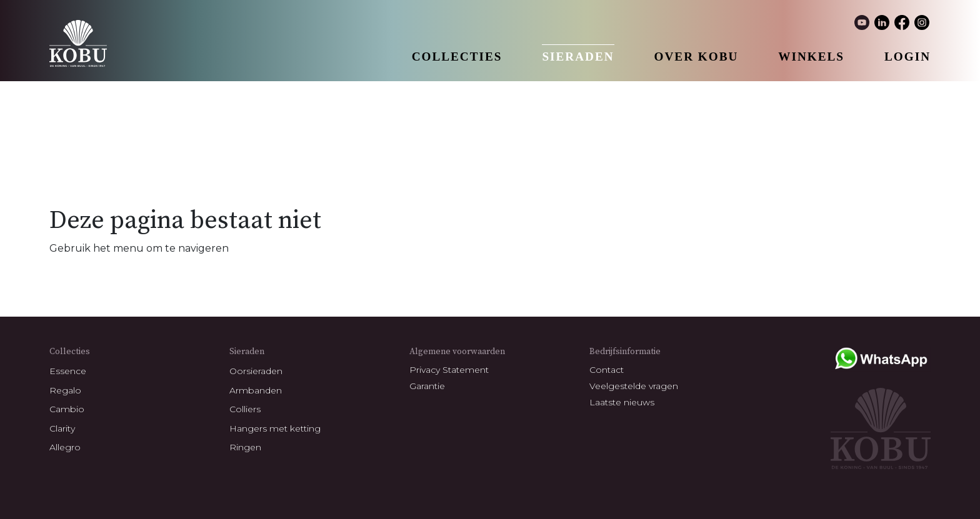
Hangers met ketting (275, 428)
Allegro (65, 447)
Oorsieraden (256, 371)
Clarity (62, 428)
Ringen (245, 447)
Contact (607, 370)
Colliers (245, 409)
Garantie (427, 386)
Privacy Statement (449, 370)
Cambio (67, 409)
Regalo (65, 390)
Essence (68, 371)
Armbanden (256, 390)
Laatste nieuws (622, 402)
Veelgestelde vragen (634, 386)
